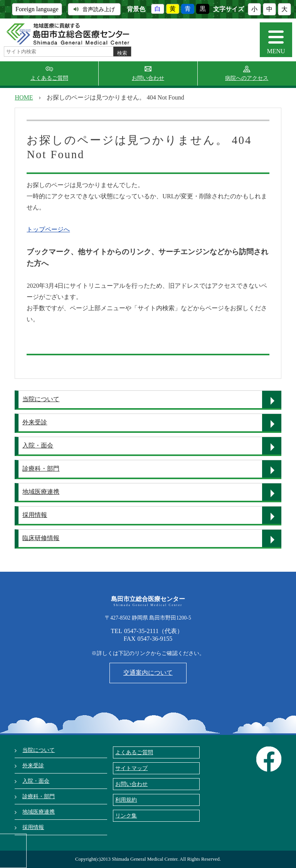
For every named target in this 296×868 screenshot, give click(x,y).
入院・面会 (38, 445)
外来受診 (35, 422)
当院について (41, 399)
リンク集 (126, 816)
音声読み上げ (94, 9)
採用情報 (35, 515)
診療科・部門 (41, 469)
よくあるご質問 (49, 78)
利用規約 (126, 800)
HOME (24, 97)
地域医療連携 (41, 492)
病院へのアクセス (247, 78)
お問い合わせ (148, 78)
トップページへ (48, 229)
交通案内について (148, 673)
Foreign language (37, 9)
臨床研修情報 (41, 538)
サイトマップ (131, 768)
